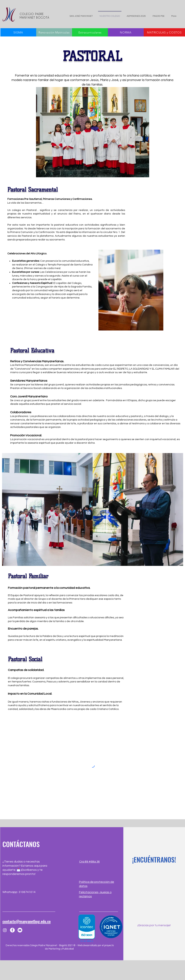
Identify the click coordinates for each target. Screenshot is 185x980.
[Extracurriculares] (90, 32)
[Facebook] (12, 930)
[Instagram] (5, 930)
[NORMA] (126, 32)
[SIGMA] (18, 32)
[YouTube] (20, 930)
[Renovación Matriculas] (54, 32)
